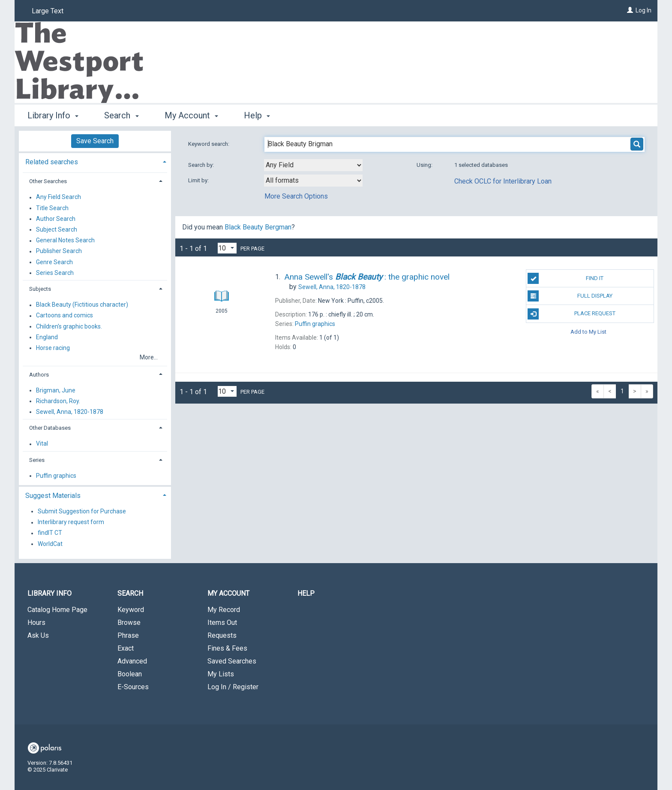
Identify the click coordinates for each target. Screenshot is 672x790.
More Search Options (296, 196)
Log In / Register (233, 687)
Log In (643, 10)
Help (306, 593)
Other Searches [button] (48, 181)
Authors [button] (39, 375)
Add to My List (588, 332)
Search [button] (121, 115)
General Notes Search (65, 241)
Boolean (130, 674)
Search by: (202, 165)
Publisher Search (59, 251)
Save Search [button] (95, 141)
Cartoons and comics (64, 316)
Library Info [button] (53, 115)
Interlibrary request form (71, 522)
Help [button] (257, 115)
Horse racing (53, 348)
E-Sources (133, 687)
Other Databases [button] (50, 428)
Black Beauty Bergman (258, 227)
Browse (129, 623)
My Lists (221, 674)
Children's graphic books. (69, 326)
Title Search (52, 208)
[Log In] (630, 10)
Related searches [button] (52, 162)
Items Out (222, 623)
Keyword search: (209, 144)
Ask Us (38, 635)
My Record (224, 610)
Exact (126, 648)
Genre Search (54, 262)
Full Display (570, 296)
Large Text (48, 11)
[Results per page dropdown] (227, 248)
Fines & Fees (227, 648)
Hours (36, 623)
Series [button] (37, 460)
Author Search (56, 219)
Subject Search (57, 229)
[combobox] (313, 165)
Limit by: (199, 180)
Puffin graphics (56, 476)
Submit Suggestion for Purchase (82, 511)
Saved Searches (232, 661)
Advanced (132, 661)
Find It (565, 278)
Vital (42, 444)
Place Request (571, 314)
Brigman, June (56, 390)
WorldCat (50, 544)
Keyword (131, 610)
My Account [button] (191, 115)
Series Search (55, 273)
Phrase (128, 635)
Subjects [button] (40, 289)
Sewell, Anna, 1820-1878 (70, 412)
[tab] (95, 161)
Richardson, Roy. (58, 401)
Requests (222, 635)
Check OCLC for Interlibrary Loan (503, 181)
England (47, 337)
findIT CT (50, 533)
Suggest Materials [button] (53, 496)
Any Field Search (58, 197)
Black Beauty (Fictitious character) (82, 305)
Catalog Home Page (57, 610)
